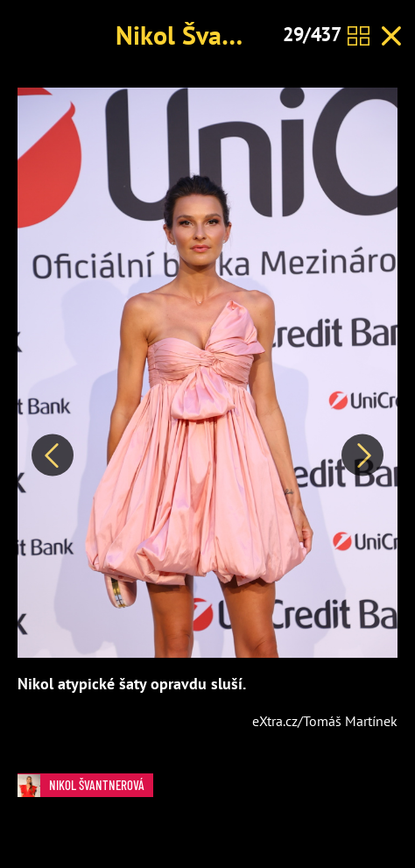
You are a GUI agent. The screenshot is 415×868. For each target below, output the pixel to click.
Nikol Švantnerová (218, 35)
